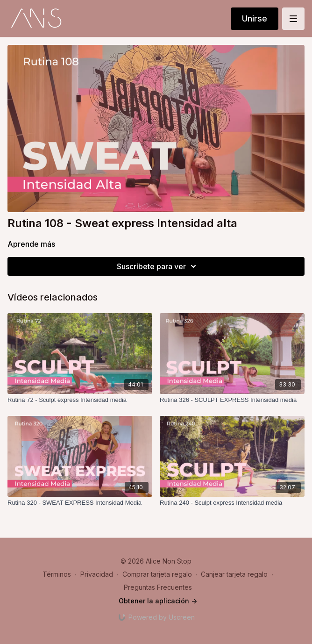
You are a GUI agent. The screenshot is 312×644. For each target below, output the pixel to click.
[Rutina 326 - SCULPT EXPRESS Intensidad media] (232, 400)
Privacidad (97, 574)
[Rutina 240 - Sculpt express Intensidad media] (232, 503)
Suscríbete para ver (158, 266)
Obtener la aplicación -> (158, 601)
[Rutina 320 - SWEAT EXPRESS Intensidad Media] (80, 503)
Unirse (255, 18)
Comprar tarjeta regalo (157, 574)
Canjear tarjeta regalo (234, 574)
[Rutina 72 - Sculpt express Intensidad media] (80, 400)
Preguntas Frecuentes (158, 587)
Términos (57, 574)
